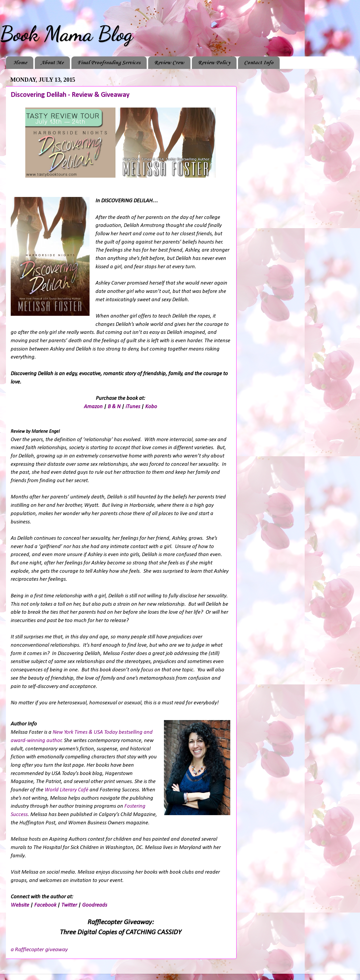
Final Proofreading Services (109, 63)
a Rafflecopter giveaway (39, 950)
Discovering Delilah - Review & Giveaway (70, 95)
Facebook (45, 905)
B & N (114, 407)
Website (20, 905)
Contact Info (259, 63)
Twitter (69, 905)
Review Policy (214, 63)
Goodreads (95, 905)
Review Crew (169, 63)
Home (20, 63)
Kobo (151, 407)
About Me (52, 63)
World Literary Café (66, 790)
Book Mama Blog (66, 34)
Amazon (93, 407)
